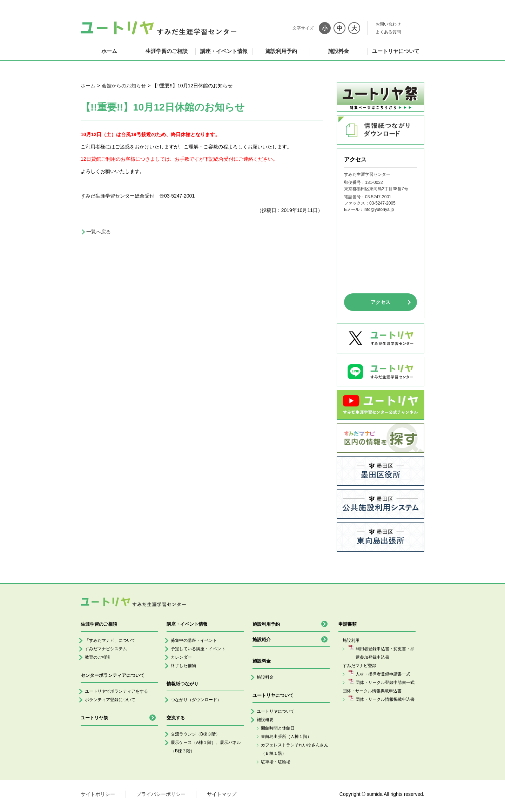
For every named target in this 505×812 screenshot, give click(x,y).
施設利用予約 (281, 51)
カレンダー (181, 657)
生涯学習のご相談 (167, 51)
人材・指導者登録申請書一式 (383, 674)
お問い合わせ (388, 24)
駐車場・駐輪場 (276, 762)
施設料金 (338, 51)
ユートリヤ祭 (94, 718)
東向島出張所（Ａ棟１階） (286, 737)
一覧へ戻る (99, 232)
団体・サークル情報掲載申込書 (385, 699)
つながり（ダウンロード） (196, 700)
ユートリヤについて (396, 51)
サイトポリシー (98, 794)
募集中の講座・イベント (194, 640)
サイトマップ (222, 794)
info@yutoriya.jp (379, 209)
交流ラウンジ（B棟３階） (195, 734)
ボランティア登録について (110, 700)
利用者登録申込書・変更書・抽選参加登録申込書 (385, 653)
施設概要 (265, 720)
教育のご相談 (97, 657)
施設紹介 (262, 640)
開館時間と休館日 (278, 728)
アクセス (381, 302)
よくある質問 (388, 32)
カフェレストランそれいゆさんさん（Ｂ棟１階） (295, 749)
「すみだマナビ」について (110, 640)
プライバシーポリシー (161, 794)
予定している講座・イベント (198, 649)
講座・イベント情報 (224, 51)
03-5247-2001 (378, 197)
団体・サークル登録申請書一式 (385, 683)
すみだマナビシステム (106, 649)
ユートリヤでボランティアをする (116, 691)
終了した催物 (183, 666)
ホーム (109, 51)
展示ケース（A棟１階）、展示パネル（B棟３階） (206, 747)
